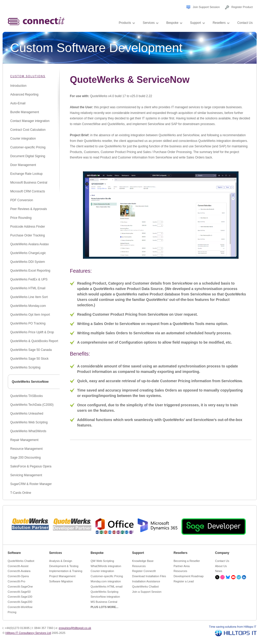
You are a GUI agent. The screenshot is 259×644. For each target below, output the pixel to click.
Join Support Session (206, 7)
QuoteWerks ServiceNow (30, 382)
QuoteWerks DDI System (28, 262)
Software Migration (61, 581)
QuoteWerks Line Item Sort (29, 297)
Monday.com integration (106, 581)
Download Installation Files (149, 576)
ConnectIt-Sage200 (20, 602)
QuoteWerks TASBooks (27, 396)
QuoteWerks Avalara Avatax (30, 244)
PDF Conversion (22, 200)
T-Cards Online (21, 493)
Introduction (19, 86)
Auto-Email (18, 103)
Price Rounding (21, 218)
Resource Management (27, 449)
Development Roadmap (189, 576)
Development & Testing (64, 566)
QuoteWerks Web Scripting (29, 422)
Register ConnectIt (144, 571)
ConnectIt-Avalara (19, 571)
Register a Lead (184, 581)
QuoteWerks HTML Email (28, 288)
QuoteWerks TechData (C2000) (32, 405)
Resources (139, 566)
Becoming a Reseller (187, 561)
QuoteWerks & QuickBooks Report (34, 341)
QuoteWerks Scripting (26, 367)
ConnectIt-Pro (17, 581)
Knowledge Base (143, 561)
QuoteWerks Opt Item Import (30, 315)
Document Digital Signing (28, 156)
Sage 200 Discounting (26, 458)
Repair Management (24, 440)
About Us (221, 566)
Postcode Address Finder (28, 227)
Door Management (23, 165)
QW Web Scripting (102, 561)
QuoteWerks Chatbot (21, 561)
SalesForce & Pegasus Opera (31, 466)
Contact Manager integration (30, 121)
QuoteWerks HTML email (107, 587)
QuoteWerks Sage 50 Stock (30, 359)
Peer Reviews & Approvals (29, 209)
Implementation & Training (66, 571)
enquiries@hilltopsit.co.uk (75, 628)
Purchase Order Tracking (28, 235)
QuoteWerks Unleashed (27, 414)
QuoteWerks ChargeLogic (28, 253)
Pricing (12, 612)
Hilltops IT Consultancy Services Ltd (28, 633)
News (219, 571)
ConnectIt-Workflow (20, 607)
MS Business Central (104, 602)
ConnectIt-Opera (18, 576)
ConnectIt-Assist (18, 566)
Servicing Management (26, 475)
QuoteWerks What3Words (28, 431)
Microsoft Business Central (29, 183)
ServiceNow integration (105, 597)
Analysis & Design (61, 561)
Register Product (242, 7)
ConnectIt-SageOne (20, 587)
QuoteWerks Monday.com (28, 306)
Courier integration (23, 139)
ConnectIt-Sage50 (19, 592)
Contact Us (222, 561)
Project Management (62, 576)
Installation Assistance (146, 581)
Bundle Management (25, 112)
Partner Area (182, 566)
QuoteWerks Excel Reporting (30, 271)
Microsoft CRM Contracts (28, 191)
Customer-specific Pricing (28, 147)
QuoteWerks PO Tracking (28, 323)
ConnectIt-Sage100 (20, 597)
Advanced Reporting (24, 95)
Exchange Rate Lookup (27, 174)
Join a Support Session (147, 592)
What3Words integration (106, 566)
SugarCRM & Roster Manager (31, 484)
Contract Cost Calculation (28, 130)
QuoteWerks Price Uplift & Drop (32, 332)
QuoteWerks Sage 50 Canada (31, 350)
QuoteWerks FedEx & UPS (29, 279)
